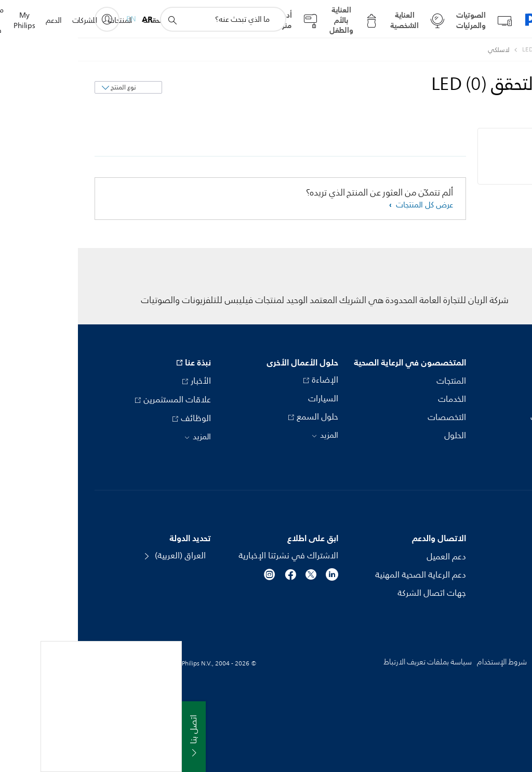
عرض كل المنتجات (345, 205)
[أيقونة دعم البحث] (94, 20)
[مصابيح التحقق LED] (464, 50)
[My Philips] (29, 19)
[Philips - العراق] (506, 50)
